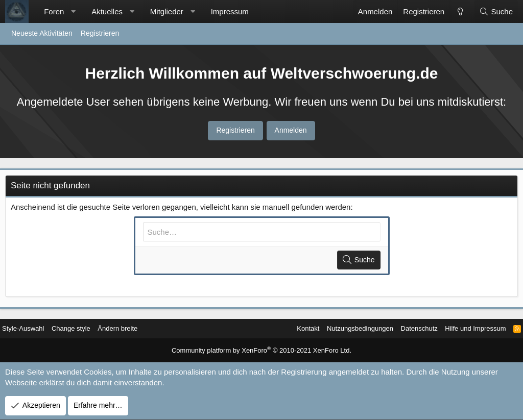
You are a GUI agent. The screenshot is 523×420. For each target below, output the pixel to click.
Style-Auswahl (32, 329)
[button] (73, 11)
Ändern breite (133, 329)
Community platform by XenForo (262, 351)
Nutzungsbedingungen (341, 329)
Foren (54, 11)
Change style (84, 329)
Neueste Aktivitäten (42, 33)
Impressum (230, 11)
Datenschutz (405, 329)
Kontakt (285, 329)
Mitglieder (167, 11)
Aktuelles (107, 11)
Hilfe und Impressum (464, 329)
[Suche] (496, 11)
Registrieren (100, 33)
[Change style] (460, 11)
